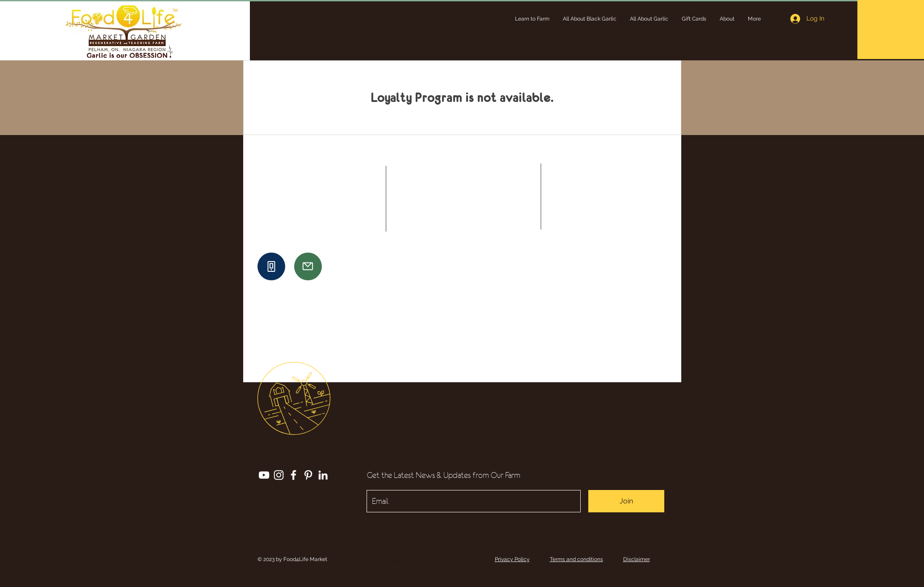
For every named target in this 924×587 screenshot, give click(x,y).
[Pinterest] (308, 475)
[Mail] (308, 266)
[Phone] (271, 266)
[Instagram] (279, 475)
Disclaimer (637, 559)
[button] (532, 19)
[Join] (626, 501)
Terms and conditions (576, 559)
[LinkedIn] (323, 475)
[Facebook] (293, 475)
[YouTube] (264, 475)
